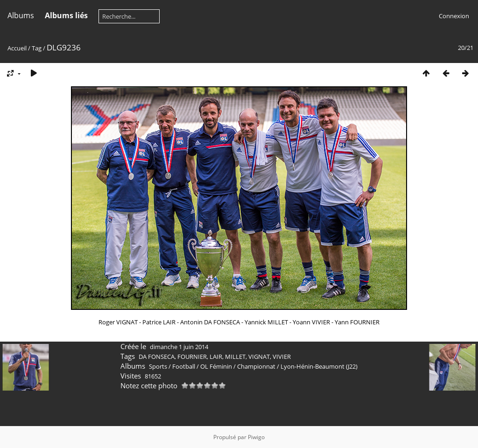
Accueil (17, 48)
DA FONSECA (157, 357)
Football (184, 366)
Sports (158, 366)
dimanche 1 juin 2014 (179, 347)
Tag (37, 48)
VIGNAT (259, 357)
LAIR (216, 357)
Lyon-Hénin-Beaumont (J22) (319, 366)
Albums (21, 15)
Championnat (256, 366)
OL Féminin (216, 366)
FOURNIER (192, 357)
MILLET (235, 357)
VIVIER (282, 357)
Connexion (454, 16)
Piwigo (256, 437)
